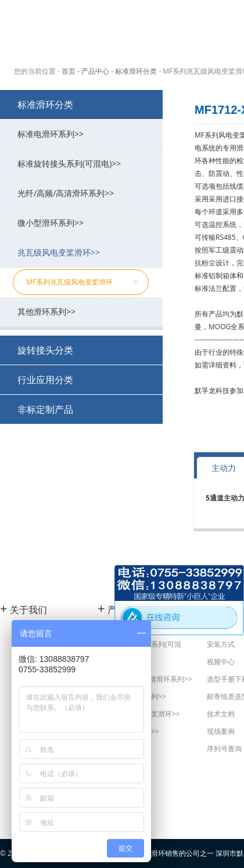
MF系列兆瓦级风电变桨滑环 (82, 282)
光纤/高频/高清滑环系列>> (84, 193)
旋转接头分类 (45, 350)
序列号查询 (224, 749)
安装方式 (221, 644)
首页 (69, 71)
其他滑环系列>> (84, 311)
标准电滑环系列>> (84, 134)
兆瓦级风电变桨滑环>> (84, 252)
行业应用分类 (45, 380)
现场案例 (221, 731)
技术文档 (221, 714)
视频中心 (221, 662)
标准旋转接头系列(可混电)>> (84, 163)
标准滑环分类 (45, 105)
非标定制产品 (45, 409)
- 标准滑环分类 (134, 71)
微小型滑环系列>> (84, 223)
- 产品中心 (93, 71)
